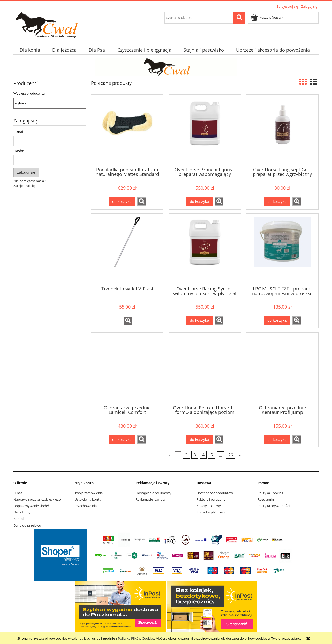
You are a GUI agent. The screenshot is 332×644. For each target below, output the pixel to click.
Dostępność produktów (215, 493)
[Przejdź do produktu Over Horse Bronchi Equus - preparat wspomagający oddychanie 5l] (205, 130)
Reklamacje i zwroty (151, 499)
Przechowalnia (86, 506)
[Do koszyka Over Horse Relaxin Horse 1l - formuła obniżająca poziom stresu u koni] (199, 440)
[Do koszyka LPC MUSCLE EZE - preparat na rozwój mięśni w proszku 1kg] (277, 321)
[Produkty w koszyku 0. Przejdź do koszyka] (267, 17)
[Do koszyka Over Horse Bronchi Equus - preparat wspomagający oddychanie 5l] (199, 202)
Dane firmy (22, 512)
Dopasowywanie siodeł (31, 506)
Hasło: (19, 151)
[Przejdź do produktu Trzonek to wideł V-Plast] (127, 249)
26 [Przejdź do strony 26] (231, 455)
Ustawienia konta (88, 499)
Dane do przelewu (27, 525)
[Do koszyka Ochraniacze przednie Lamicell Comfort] (122, 440)
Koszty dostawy (209, 506)
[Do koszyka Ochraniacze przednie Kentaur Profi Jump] (277, 440)
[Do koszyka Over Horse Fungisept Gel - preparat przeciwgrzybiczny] (277, 202)
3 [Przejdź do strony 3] (195, 455)
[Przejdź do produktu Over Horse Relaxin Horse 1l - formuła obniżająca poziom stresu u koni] (205, 368)
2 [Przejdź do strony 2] (186, 455)
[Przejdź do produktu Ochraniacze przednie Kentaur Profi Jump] (282, 368)
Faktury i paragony (211, 499)
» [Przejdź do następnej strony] (240, 455)
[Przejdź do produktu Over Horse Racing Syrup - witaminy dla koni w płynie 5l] (205, 249)
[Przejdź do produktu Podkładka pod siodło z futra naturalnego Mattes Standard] (127, 130)
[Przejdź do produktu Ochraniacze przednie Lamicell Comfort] (127, 368)
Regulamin (266, 499)
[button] (142, 202)
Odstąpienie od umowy (153, 493)
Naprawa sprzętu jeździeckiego (37, 499)
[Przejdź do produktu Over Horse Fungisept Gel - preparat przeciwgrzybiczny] (282, 130)
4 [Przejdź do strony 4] (203, 455)
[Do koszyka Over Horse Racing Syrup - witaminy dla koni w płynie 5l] (199, 321)
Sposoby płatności (211, 512)
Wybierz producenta (29, 93)
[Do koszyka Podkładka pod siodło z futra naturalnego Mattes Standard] (122, 202)
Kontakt (20, 519)
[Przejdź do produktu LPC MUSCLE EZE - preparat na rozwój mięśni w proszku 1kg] (282, 249)
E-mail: (19, 132)
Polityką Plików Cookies (136, 638)
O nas (18, 493)
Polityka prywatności (274, 506)
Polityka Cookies (270, 493)
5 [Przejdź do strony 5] (212, 455)
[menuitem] (30, 50)
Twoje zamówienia (89, 493)
